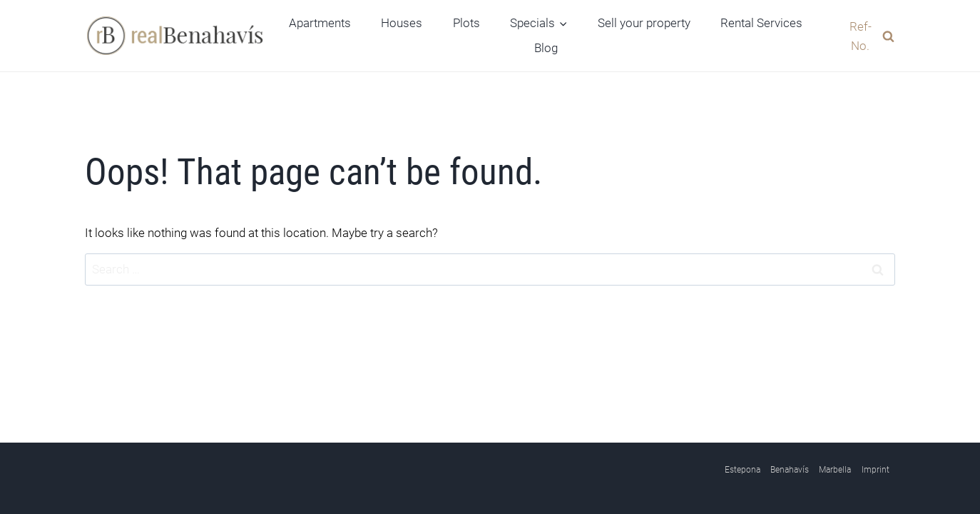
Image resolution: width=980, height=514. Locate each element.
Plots (466, 23)
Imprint (876, 470)
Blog (546, 48)
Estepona (742, 470)
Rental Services (761, 23)
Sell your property (644, 23)
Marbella (835, 470)
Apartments (320, 23)
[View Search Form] (864, 36)
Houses (402, 23)
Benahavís (790, 470)
